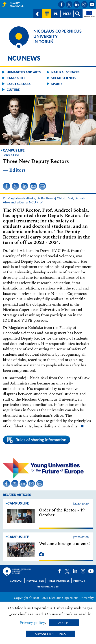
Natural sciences (65, 72)
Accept (64, 623)
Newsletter (35, 581)
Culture (13, 90)
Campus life (16, 78)
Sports (57, 84)
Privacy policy (32, 623)
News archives (48, 586)
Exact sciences (19, 84)
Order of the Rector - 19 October (62, 513)
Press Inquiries (59, 581)
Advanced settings (50, 634)
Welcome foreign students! (64, 544)
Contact (16, 581)
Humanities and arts (24, 72)
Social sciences (64, 78)
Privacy (79, 581)
